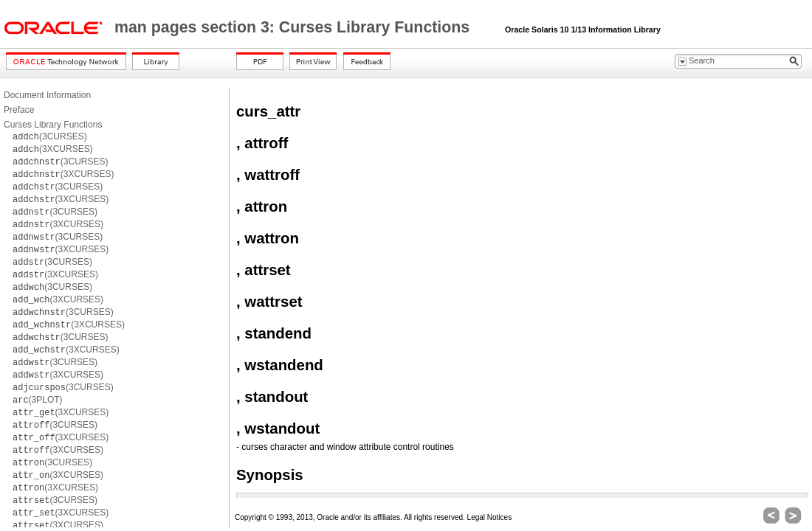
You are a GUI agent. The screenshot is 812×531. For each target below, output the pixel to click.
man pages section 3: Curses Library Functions (294, 27)
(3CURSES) (50, 136)
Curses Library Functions (53, 125)
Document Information (47, 95)
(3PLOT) (38, 400)
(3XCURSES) (53, 149)
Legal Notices (490, 517)
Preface (19, 110)
